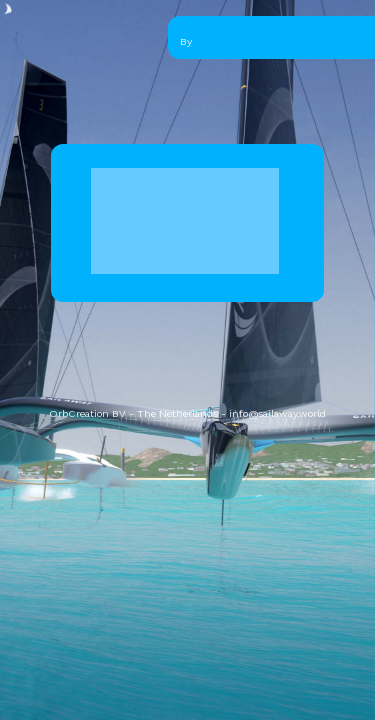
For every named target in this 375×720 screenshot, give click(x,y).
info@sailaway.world (277, 413)
